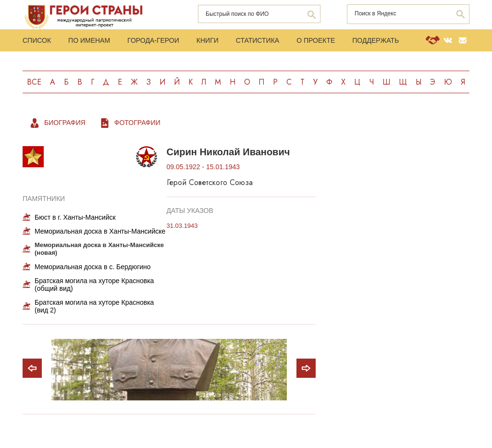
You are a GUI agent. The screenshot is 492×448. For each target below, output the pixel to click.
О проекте (316, 40)
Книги (208, 40)
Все (34, 82)
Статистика (258, 40)
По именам (89, 40)
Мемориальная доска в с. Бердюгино (93, 267)
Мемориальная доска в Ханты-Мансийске (100, 231)
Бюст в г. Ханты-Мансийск (75, 217)
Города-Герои (153, 40)
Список (37, 40)
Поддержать (375, 40)
